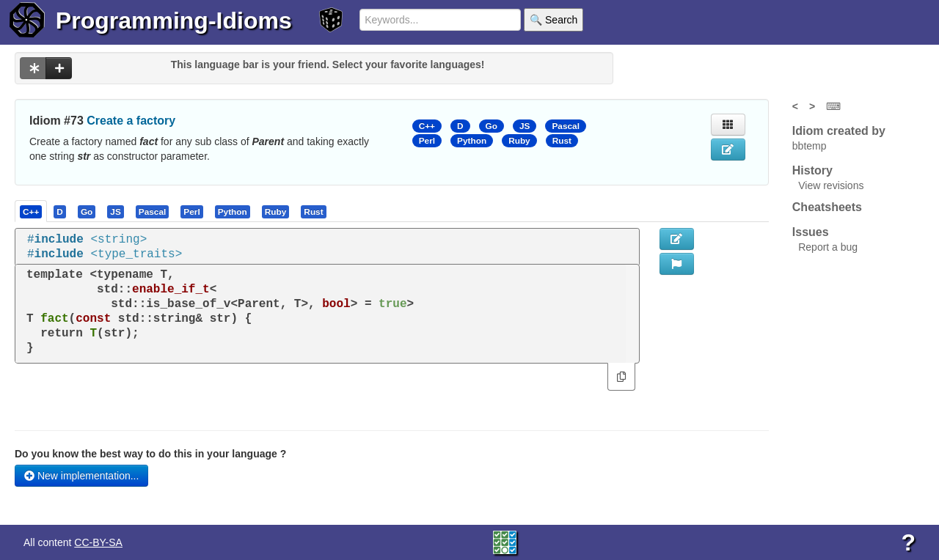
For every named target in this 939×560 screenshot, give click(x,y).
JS (525, 126)
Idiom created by (839, 131)
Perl (427, 141)
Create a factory (131, 121)
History (812, 170)
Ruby (519, 141)
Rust (562, 141)
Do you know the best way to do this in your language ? (150, 454)
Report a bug (828, 247)
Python (472, 141)
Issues (811, 232)
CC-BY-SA (98, 542)
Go (492, 126)
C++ (427, 126)
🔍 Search (553, 20)
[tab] (32, 211)
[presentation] (31, 211)
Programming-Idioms (174, 21)
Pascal (566, 126)
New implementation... (81, 476)
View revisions (831, 185)
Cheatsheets (827, 207)
